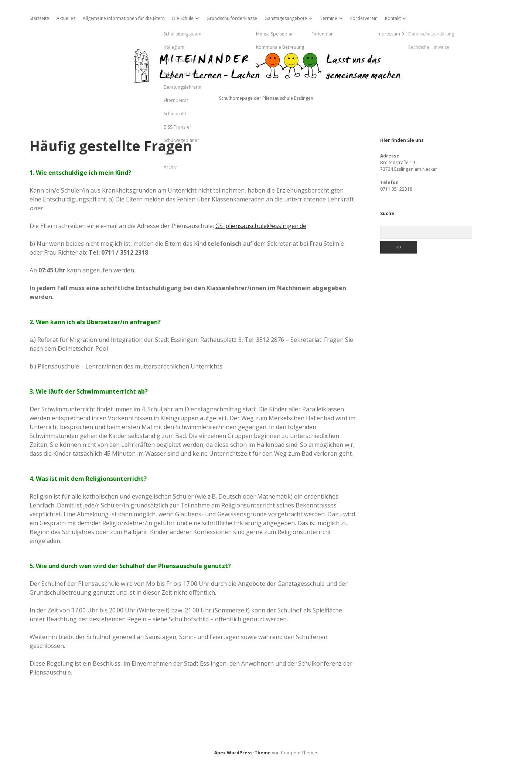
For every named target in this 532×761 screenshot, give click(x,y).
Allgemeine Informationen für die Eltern (124, 18)
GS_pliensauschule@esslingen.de (261, 226)
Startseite (39, 18)
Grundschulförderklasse (232, 18)
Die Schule (183, 18)
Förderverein (364, 18)
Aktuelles (66, 18)
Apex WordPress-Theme (243, 753)
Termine (329, 18)
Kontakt (393, 18)
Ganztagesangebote (286, 18)
